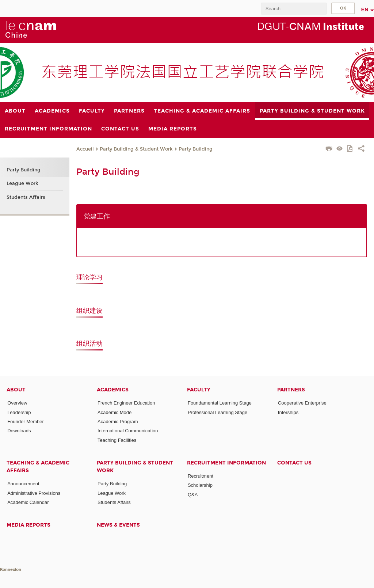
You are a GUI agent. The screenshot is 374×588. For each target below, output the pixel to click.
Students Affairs (26, 197)
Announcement (23, 484)
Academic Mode (115, 412)
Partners (291, 390)
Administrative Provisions (34, 493)
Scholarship (200, 485)
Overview (17, 403)
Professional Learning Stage (217, 412)
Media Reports (28, 525)
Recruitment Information (226, 463)
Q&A (193, 495)
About (16, 390)
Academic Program (118, 422)
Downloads (19, 431)
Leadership (19, 412)
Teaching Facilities (117, 440)
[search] (294, 9)
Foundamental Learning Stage (220, 403)
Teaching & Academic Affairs (38, 467)
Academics (113, 390)
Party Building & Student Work (136, 149)
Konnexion (11, 570)
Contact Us (294, 463)
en (365, 10)
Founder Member (26, 422)
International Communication (128, 431)
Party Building (196, 149)
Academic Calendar (28, 502)
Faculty (199, 390)
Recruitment (201, 476)
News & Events (118, 525)
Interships (288, 412)
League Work (22, 183)
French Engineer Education (126, 403)
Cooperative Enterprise (302, 403)
